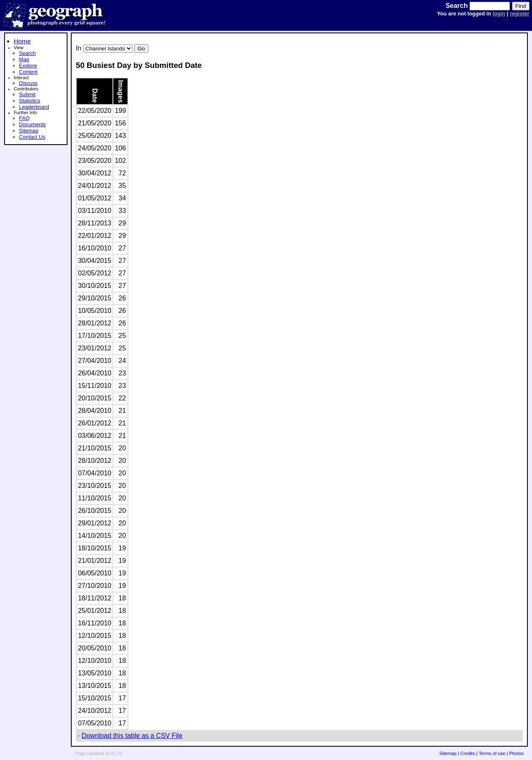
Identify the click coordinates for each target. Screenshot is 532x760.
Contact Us (32, 137)
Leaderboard (34, 107)
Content (29, 72)
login (499, 14)
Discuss (29, 83)
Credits (468, 753)
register (520, 14)
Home (22, 41)
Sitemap (29, 131)
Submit (27, 94)
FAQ (24, 118)
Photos (516, 753)
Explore (28, 66)
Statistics (30, 101)
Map (24, 59)
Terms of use (492, 753)
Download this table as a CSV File (132, 736)
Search (27, 53)
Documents (32, 124)
